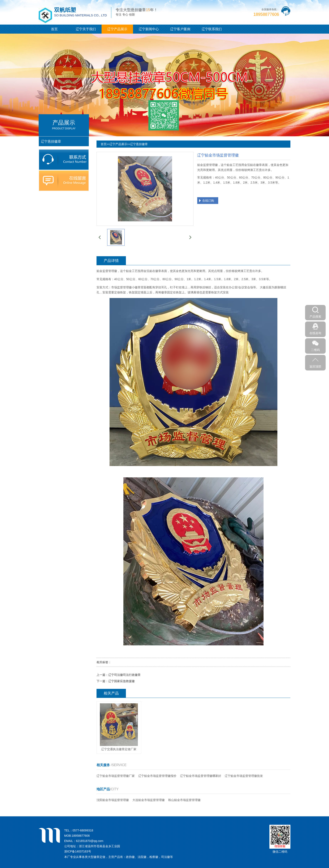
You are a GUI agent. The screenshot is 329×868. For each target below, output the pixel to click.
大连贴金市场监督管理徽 (149, 800)
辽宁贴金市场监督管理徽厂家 (116, 776)
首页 (54, 29)
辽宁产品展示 (117, 29)
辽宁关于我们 (86, 29)
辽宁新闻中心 (149, 29)
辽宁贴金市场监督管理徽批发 (244, 776)
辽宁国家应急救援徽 (121, 681)
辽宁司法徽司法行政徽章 (124, 675)
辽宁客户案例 (180, 29)
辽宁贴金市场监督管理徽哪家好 (201, 776)
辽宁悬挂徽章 (139, 144)
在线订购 (208, 201)
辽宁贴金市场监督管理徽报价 (157, 776)
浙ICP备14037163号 (78, 851)
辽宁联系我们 (212, 29)
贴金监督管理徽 (107, 271)
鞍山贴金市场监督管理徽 (184, 800)
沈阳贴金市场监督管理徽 (113, 800)
